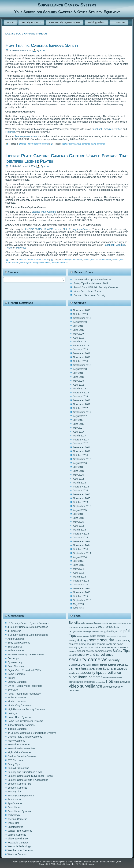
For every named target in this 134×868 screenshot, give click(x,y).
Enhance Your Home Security (90, 295)
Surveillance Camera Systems (67, 5)
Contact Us (119, 22)
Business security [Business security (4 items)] (101, 623)
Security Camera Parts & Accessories (28, 780)
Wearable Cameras (18, 843)
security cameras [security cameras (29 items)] (88, 659)
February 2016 (81, 487)
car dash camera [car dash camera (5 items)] (89, 627)
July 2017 (78, 420)
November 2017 (82, 404)
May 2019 (78, 334)
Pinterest (10, 132)
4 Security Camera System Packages (28, 627)
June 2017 (79, 424)
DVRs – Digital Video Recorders (25, 686)
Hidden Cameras (17, 702)
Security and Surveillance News (25, 772)
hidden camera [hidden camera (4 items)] (83, 636)
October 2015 (80, 502)
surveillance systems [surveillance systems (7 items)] (81, 682)
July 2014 (78, 561)
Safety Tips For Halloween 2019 (91, 283)
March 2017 (79, 436)
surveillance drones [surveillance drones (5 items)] (113, 677)
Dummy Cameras (17, 682)
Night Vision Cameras (19, 752)
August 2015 (80, 510)
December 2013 (82, 588)
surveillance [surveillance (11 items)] (112, 673)
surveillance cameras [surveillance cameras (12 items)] (85, 677)
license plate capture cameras (76, 144)
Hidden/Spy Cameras (19, 705)
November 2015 (82, 498)
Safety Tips (14, 764)
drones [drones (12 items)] (108, 627)
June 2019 (79, 330)
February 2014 (81, 581)
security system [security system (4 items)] (75, 673)
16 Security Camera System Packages (28, 623)
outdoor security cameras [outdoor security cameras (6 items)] (91, 651)
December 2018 (82, 353)
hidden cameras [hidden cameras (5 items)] (98, 636)
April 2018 (78, 385)
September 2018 (82, 365)
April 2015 (78, 526)
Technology (14, 815)
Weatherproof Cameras (20, 850)
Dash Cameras (16, 666)
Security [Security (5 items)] (73, 655)
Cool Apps (13, 658)
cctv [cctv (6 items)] (100, 627)
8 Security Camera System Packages (28, 635)
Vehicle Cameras (17, 835)
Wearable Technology (19, 846)
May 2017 (78, 428)
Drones (11, 678)
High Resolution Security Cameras (26, 709)
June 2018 (79, 377)
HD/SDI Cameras (17, 697)
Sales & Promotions (18, 768)
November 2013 (82, 592)
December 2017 (82, 400)
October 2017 (80, 408)
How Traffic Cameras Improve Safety (42, 45)
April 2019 (78, 338)
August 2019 (80, 322)
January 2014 (80, 584)
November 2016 (82, 451)
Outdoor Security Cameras (22, 756)
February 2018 (81, 393)
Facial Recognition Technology (24, 694)
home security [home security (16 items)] (101, 640)
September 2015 (82, 506)
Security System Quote (111, 862)
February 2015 (81, 534)
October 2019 (80, 314)
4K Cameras (14, 631)
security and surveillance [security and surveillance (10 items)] (95, 655)
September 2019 (82, 318)
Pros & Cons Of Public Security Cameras (96, 287)
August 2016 (80, 463)
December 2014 (82, 541)
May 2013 (78, 604)
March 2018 (79, 389)
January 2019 (80, 349)
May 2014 (78, 569)
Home (10, 22)
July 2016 (78, 467)
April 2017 (78, 432)
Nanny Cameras (16, 741)
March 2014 (79, 577)
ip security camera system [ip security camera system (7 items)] (103, 647)
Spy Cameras (15, 803)
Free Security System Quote (64, 22)
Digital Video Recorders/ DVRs (24, 670)
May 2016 (78, 475)
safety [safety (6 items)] (109, 651)
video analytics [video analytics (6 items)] (122, 682)
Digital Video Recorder (72, 862)
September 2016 (82, 459)
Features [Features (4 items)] (95, 631)
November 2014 (82, 545)
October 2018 (80, 361)
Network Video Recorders (21, 749)
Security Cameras (17, 788)
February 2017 (81, 440)
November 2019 (82, 310)
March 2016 (79, 483)
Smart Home (14, 799)
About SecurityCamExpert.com (27, 862)
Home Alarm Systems (19, 717)
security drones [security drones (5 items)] (95, 669)
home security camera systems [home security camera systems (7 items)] (98, 644)
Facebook (97, 129)
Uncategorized (15, 827)
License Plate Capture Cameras (34, 144)
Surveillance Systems (19, 811)
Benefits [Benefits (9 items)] (74, 623)
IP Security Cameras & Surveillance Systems (32, 733)
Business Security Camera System (26, 654)
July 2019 (78, 326)
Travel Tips (13, 823)
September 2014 (82, 553)
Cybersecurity (15, 662)
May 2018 (78, 381)
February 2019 (81, 346)
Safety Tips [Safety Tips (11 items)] (121, 651)
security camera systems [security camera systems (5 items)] (104, 665)
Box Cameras (15, 647)
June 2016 (79, 471)
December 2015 (82, 494)
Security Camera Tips (19, 784)
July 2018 (78, 373)
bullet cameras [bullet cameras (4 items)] (87, 623)
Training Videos (96, 22)
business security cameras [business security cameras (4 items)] (120, 623)
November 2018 (82, 357)
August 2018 (80, 369)
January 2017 (80, 443)
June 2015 (79, 518)
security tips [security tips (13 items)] (92, 673)
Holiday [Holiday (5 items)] (72, 641)
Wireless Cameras (17, 854)
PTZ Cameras (15, 760)
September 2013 (82, 600)
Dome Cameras (16, 674)
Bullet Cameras (16, 650)
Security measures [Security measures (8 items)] (115, 669)
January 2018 (80, 396)
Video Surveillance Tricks (87, 291)
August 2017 (80, 416)
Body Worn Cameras (19, 643)
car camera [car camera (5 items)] (74, 627)
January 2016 (80, 490)
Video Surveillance (18, 839)
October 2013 (80, 596)
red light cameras (59, 263)
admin (42, 51)
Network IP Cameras (19, 745)
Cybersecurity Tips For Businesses (92, 280)
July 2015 (78, 514)
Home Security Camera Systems (25, 721)
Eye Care (13, 690)
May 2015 (78, 522)
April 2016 (78, 479)
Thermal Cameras (17, 819)
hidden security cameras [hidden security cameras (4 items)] (116, 636)
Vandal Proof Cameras (20, 831)
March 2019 (79, 342)
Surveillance (14, 807)
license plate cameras (27, 136)
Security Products (31, 22)
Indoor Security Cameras (21, 725)
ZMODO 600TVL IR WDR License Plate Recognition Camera (58, 229)
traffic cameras (98, 144)
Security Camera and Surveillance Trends (30, 776)
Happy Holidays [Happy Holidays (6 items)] (108, 631)
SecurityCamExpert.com (21, 796)
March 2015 (79, 530)
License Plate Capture (44, 212)
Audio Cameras (16, 639)
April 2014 (78, 573)
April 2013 (78, 608)
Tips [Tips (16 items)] (109, 681)
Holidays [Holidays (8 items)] (82, 640)
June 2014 (79, 565)
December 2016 (82, 447)
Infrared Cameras (17, 729)
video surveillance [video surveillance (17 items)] (85, 686)
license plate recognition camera (35, 263)
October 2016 (80, 455)
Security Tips (14, 792)
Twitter (118, 129)
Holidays (12, 713)
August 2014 (80, 557)
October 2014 (80, 549)
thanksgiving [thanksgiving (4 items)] (100, 682)
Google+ (108, 129)
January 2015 (80, 537)
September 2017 (82, 412)
